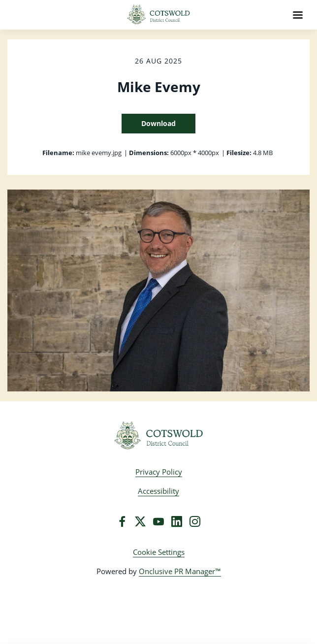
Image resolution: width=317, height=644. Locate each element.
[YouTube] (158, 521)
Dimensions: (149, 153)
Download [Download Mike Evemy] (158, 123)
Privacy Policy (159, 472)
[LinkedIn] (177, 521)
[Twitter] (140, 521)
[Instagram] (195, 521)
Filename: (58, 153)
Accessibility (158, 491)
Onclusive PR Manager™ (180, 571)
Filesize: (239, 153)
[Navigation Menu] (298, 15)
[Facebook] (122, 521)
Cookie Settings (159, 552)
